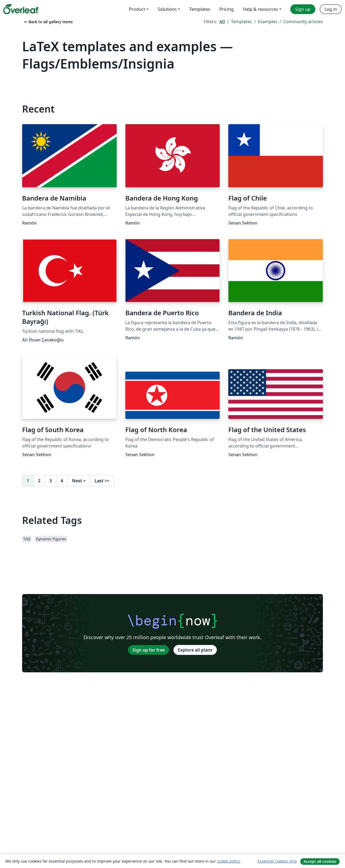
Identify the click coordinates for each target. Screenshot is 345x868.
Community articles (303, 22)
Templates (241, 22)
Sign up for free (149, 650)
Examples (268, 22)
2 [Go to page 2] (39, 481)
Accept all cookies (320, 861)
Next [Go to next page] (79, 481)
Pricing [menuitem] (227, 9)
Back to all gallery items (48, 22)
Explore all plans (195, 650)
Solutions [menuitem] (167, 9)
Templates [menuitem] (200, 9)
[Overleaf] (21, 9)
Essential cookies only (277, 861)
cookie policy (228, 861)
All (222, 22)
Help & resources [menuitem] (261, 9)
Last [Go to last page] (102, 481)
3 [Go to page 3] (51, 481)
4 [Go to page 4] (62, 481)
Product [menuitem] (137, 9)
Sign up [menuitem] (303, 9)
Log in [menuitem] (331, 9)
